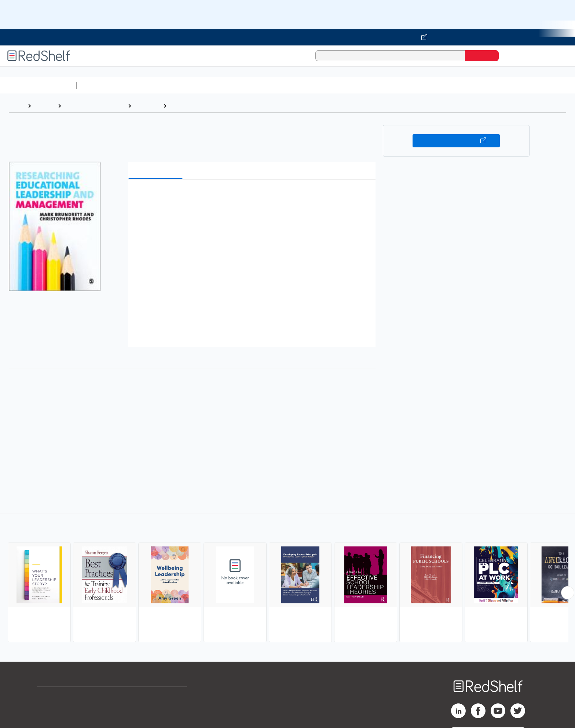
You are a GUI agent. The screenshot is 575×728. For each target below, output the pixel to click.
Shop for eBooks (60, 696)
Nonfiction (444, 85)
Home (17, 106)
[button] (253, 196)
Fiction (415, 85)
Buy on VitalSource (456, 141)
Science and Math (144, 85)
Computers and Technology (209, 85)
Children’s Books (487, 85)
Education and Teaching (94, 106)
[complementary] (287, 579)
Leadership (185, 106)
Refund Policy (156, 708)
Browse (44, 106)
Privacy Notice (57, 719)
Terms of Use (156, 696)
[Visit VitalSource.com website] (287, 37)
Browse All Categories (38, 85)
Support (48, 708)
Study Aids (99, 85)
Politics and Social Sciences (361, 85)
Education (147, 106)
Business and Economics (285, 85)
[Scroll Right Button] (568, 593)
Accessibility (155, 719)
